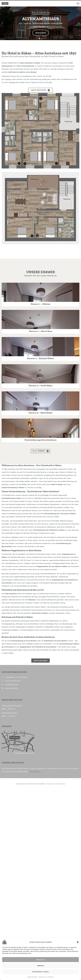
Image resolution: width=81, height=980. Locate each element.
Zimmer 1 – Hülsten (41, 336)
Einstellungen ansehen (40, 972)
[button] (78, 942)
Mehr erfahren (40, 90)
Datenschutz (42, 977)
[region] (40, 23)
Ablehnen (40, 966)
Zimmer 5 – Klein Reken (40, 576)
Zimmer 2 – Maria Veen (40, 396)
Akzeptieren (40, 960)
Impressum (50, 977)
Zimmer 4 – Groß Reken (40, 516)
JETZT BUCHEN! (41, 858)
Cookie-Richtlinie (32, 977)
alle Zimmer (40, 648)
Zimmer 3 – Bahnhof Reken (40, 456)
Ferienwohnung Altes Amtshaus (41, 636)
